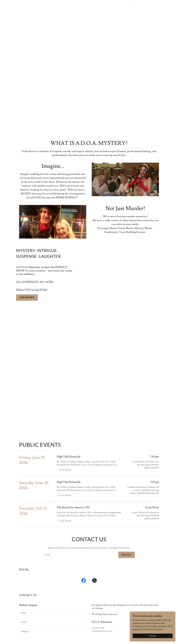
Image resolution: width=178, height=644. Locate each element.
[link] (18, 5)
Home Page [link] (131, 5)
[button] (64, 470)
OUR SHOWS (27, 297)
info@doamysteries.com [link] (102, 631)
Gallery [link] (169, 5)
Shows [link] (158, 5)
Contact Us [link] (146, 5)
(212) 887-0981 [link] (98, 628)
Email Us (127, 555)
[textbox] (79, 555)
